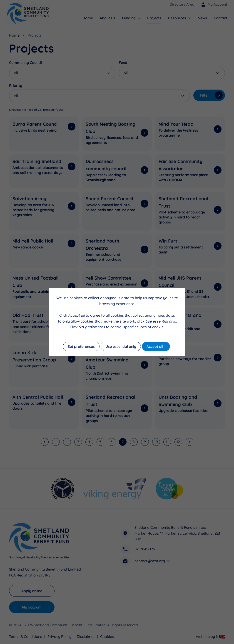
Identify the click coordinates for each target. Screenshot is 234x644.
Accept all (155, 346)
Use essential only (121, 346)
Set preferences (81, 346)
